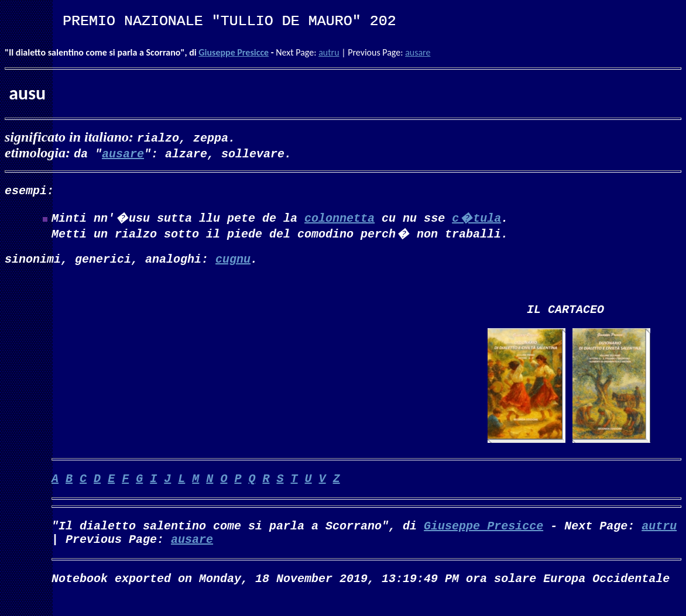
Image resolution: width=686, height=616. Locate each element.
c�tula (476, 220)
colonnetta (339, 220)
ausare (418, 52)
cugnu (233, 263)
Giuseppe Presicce (234, 52)
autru (329, 52)
